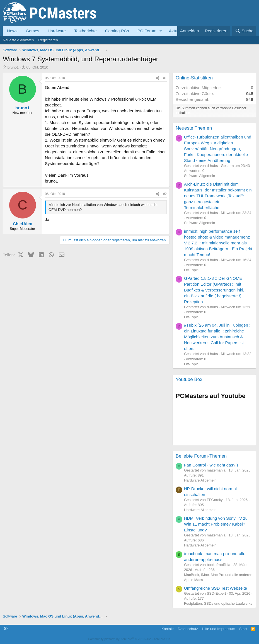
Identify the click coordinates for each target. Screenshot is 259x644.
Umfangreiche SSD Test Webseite (216, 588)
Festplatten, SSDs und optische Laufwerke (218, 603)
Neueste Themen (194, 128)
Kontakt (168, 629)
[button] (161, 31)
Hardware (57, 31)
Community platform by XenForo (130, 639)
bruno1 (13, 67)
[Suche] (244, 31)
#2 (165, 194)
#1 (165, 78)
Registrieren (48, 40)
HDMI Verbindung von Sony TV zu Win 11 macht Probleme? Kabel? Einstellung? (216, 524)
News (12, 31)
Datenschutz (188, 629)
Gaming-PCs (117, 31)
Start (243, 629)
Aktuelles (177, 31)
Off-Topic (191, 270)
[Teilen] (158, 78)
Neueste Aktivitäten (18, 40)
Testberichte (85, 31)
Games (33, 31)
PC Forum (147, 31)
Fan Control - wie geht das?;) (211, 465)
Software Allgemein (199, 176)
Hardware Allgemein (200, 480)
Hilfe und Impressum (218, 629)
